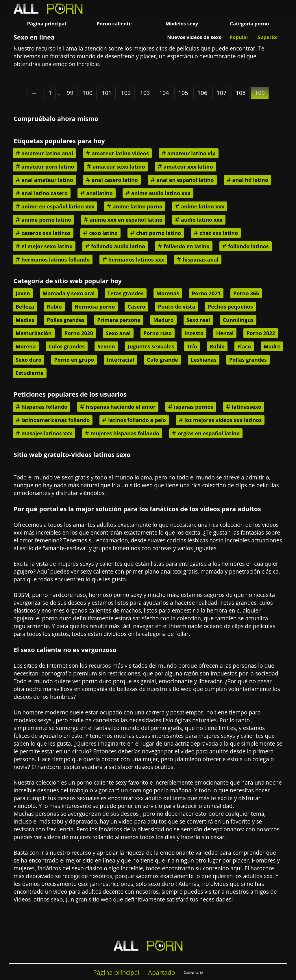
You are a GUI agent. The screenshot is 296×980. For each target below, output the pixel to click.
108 (240, 93)
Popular (239, 37)
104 (164, 93)
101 (107, 93)
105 (183, 93)
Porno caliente (114, 24)
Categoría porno (249, 24)
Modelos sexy (182, 24)
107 (221, 93)
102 (126, 93)
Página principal (47, 24)
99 (70, 93)
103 (145, 93)
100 (88, 93)
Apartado (162, 972)
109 (260, 93)
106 (202, 93)
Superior (268, 37)
